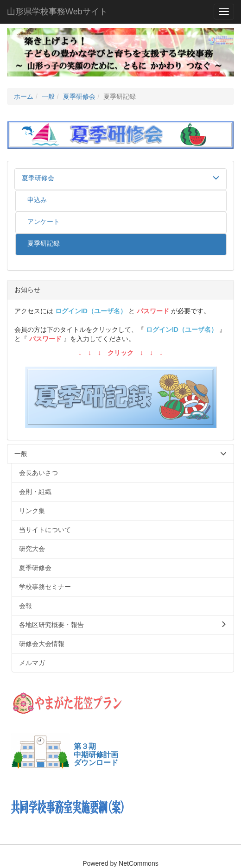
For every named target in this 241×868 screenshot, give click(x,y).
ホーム (24, 96)
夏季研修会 (79, 96)
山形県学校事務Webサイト (57, 12)
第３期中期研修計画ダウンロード (96, 754)
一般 (48, 96)
